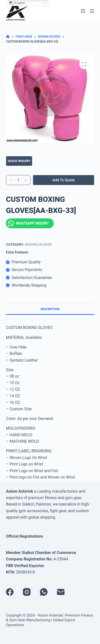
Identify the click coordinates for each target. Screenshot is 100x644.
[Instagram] (27, 592)
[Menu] (92, 11)
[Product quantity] (18, 180)
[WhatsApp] (44, 592)
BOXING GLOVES (39, 244)
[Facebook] (10, 592)
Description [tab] (50, 309)
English (17, 3)
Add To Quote (64, 180)
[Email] (61, 592)
